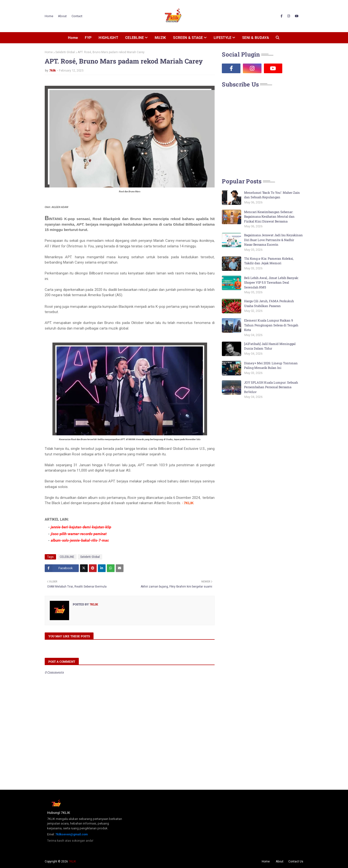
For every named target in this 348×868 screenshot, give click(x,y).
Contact (77, 16)
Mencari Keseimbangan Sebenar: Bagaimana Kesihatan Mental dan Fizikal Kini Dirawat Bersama (269, 217)
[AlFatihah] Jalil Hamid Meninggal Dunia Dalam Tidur (270, 346)
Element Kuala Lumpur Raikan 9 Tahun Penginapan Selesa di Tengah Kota (271, 325)
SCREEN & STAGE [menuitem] (188, 38)
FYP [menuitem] (88, 38)
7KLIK (72, 861)
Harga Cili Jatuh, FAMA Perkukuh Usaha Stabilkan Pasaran (269, 303)
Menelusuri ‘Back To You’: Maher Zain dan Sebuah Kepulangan (272, 195)
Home (49, 16)
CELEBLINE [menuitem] (135, 38)
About (62, 16)
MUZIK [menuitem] (160, 38)
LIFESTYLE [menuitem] (223, 38)
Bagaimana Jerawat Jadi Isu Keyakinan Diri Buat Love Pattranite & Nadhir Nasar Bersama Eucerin (273, 240)
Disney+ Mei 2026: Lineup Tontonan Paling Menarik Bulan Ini (271, 366)
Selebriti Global (65, 52)
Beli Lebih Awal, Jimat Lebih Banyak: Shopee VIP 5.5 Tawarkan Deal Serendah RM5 (271, 283)
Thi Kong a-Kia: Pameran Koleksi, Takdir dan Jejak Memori (269, 261)
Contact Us (296, 861)
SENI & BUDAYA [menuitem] (256, 38)
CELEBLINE (67, 557)
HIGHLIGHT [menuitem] (108, 38)
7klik (53, 70)
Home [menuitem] (73, 38)
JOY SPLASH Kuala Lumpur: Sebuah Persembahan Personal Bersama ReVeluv (271, 387)
